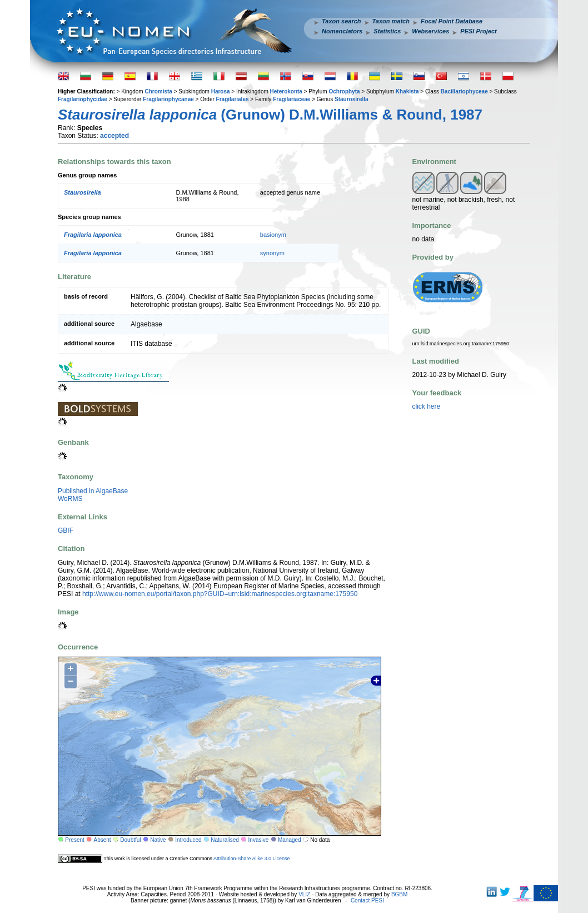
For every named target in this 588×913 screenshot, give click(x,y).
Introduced (188, 840)
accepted (114, 136)
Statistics (387, 31)
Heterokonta (286, 91)
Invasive (259, 840)
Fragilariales (233, 99)
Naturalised (225, 840)
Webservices (430, 31)
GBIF (66, 530)
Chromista (158, 91)
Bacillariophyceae (464, 91)
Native (158, 840)
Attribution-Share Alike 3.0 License (252, 859)
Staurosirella (352, 99)
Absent (103, 840)
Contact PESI (367, 900)
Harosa (221, 91)
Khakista (407, 91)
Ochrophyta (344, 91)
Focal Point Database (452, 21)
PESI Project (478, 31)
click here (427, 406)
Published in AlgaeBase (93, 491)
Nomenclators (342, 31)
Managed (290, 840)
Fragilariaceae (291, 99)
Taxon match (391, 21)
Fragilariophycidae (83, 99)
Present (74, 840)
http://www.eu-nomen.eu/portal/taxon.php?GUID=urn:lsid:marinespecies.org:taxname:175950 (220, 594)
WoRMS (70, 499)
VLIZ (304, 894)
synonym (272, 253)
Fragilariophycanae (168, 99)
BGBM (399, 894)
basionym (273, 235)
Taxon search (342, 21)
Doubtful (130, 840)
